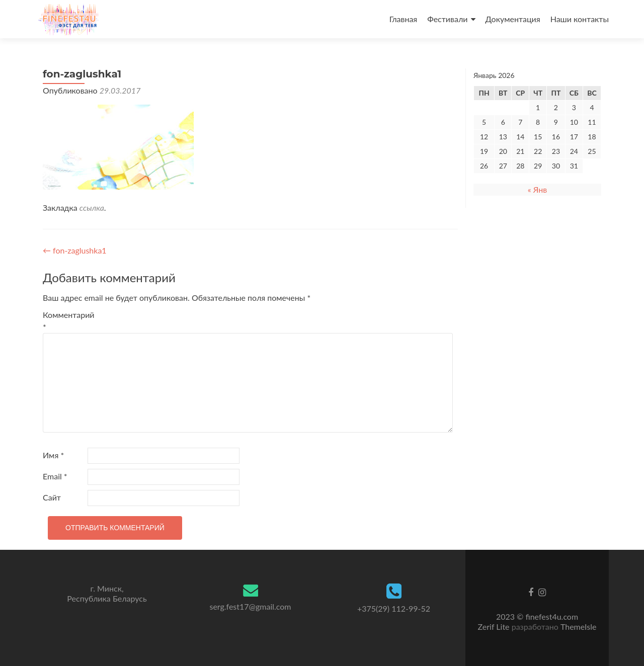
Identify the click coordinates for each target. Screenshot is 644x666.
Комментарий (64, 321)
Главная (404, 19)
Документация (513, 19)
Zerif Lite (495, 627)
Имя (53, 455)
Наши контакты (580, 19)
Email (55, 476)
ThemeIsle (578, 627)
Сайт (52, 497)
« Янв (537, 189)
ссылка (92, 207)
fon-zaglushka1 (75, 250)
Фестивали (447, 19)
